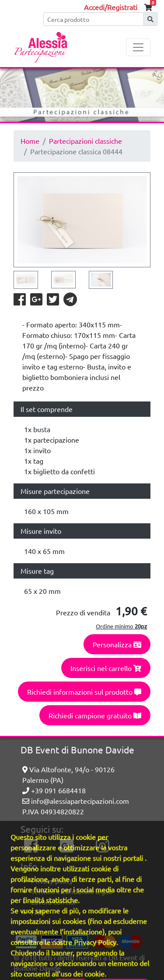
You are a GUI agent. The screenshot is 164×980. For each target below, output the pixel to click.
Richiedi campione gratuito (95, 715)
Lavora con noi (53, 902)
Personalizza (117, 644)
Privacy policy (52, 881)
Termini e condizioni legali (72, 891)
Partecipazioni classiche (85, 141)
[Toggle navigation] (138, 47)
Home (30, 141)
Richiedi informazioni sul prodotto (84, 692)
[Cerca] (94, 19)
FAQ (38, 912)
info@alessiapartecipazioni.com (76, 801)
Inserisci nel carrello (106, 668)
